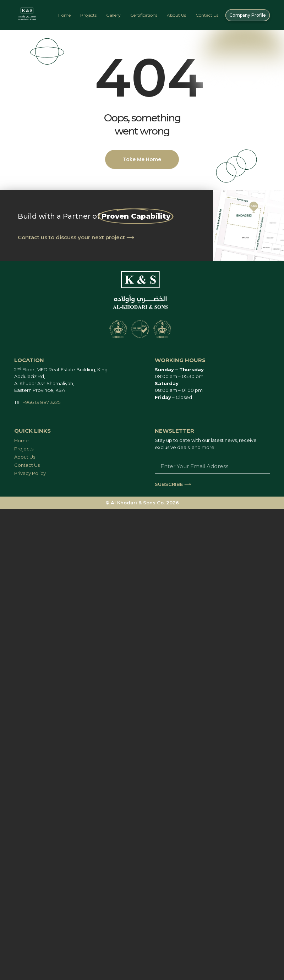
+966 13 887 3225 (42, 402)
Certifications (144, 15)
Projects (88, 15)
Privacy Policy (30, 473)
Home (64, 15)
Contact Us (207, 15)
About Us (176, 15)
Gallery (113, 15)
